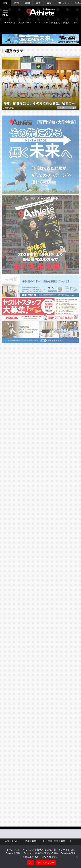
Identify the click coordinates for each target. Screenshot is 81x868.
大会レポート (25, 22)
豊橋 (38, 3)
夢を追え (55, 22)
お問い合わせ (11, 841)
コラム (76, 22)
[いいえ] (76, 857)
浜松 (16, 3)
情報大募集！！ (33, 841)
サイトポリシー (46, 863)
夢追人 (66, 22)
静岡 (5, 3)
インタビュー (41, 22)
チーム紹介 (10, 22)
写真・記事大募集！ (57, 841)
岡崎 (49, 3)
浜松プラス (63, 3)
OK (30, 863)
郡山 (27, 3)
